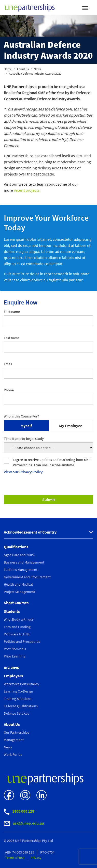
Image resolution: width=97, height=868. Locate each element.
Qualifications (16, 547)
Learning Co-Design (18, 691)
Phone (9, 390)
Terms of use (15, 858)
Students (12, 611)
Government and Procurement (27, 577)
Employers (13, 676)
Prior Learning (15, 656)
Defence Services (16, 713)
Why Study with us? (19, 619)
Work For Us (13, 754)
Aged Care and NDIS (19, 555)
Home (8, 69)
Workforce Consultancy (22, 684)
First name (12, 312)
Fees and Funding (17, 627)
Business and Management (24, 562)
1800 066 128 (19, 812)
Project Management (19, 592)
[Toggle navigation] (85, 8)
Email (8, 364)
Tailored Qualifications (21, 706)
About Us (23, 69)
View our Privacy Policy (23, 472)
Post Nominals (15, 649)
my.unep (12, 667)
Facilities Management (21, 570)
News (37, 69)
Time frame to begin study (24, 439)
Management (14, 740)
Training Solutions (18, 699)
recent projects (27, 190)
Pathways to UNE (17, 634)
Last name (12, 338)
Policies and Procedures (22, 641)
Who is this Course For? (21, 416)
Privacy (36, 858)
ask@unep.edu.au (24, 823)
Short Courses (16, 603)
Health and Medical (18, 584)
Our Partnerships (17, 732)
